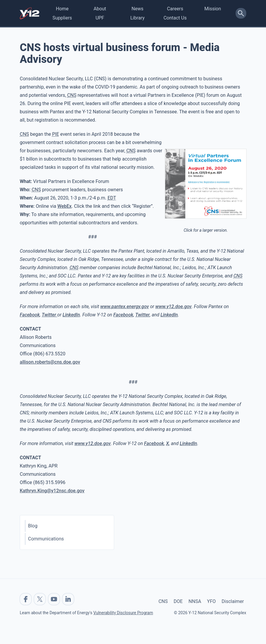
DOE (178, 601)
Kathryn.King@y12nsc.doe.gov (52, 491)
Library (137, 18)
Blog (33, 526)
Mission (213, 9)
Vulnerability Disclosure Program (123, 613)
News (137, 9)
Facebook (30, 315)
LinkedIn (71, 315)
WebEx (64, 206)
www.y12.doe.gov (174, 307)
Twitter (49, 315)
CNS (163, 601)
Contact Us (175, 18)
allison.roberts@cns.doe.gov (50, 362)
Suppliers (62, 18)
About (100, 9)
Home (62, 9)
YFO (211, 601)
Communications (46, 539)
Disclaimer (233, 601)
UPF (100, 18)
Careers (175, 9)
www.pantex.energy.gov (125, 307)
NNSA (195, 601)
